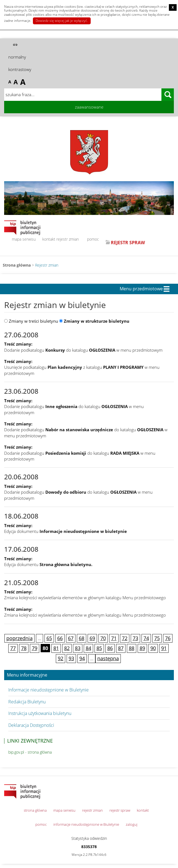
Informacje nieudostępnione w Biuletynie (49, 690)
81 (56, 648)
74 (146, 638)
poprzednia (19, 638)
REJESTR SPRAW (128, 243)
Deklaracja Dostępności (31, 725)
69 (92, 638)
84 (88, 648)
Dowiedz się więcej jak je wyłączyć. (62, 21)
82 (67, 648)
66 (60, 638)
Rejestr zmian (47, 265)
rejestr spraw (120, 810)
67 (71, 638)
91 (164, 648)
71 (114, 638)
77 (13, 648)
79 (35, 648)
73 (135, 638)
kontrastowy (20, 69)
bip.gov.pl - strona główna (30, 752)
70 (103, 638)
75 (157, 638)
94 (82, 658)
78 (24, 648)
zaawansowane (89, 107)
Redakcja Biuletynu (27, 702)
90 (153, 648)
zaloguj (132, 824)
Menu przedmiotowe (141, 289)
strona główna (35, 810)
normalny (17, 57)
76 (168, 638)
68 (82, 638)
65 (49, 638)
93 (71, 658)
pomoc (93, 239)
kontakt (49, 239)
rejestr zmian (68, 239)
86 (110, 648)
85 (99, 648)
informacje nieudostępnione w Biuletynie (86, 824)
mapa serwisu (24, 239)
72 (125, 638)
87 (121, 648)
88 (132, 648)
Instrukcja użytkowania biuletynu (40, 713)
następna (108, 658)
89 (142, 648)
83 (78, 648)
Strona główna (17, 265)
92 (61, 658)
